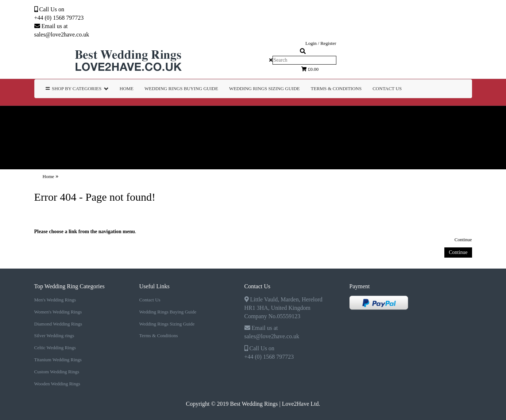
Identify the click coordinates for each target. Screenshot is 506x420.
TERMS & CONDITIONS (336, 88)
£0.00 (310, 69)
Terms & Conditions (159, 336)
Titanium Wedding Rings (461, 116)
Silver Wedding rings (297, 116)
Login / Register (321, 43)
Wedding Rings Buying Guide (168, 312)
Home (127, 88)
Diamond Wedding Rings (214, 116)
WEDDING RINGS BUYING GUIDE (181, 88)
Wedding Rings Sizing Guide (167, 324)
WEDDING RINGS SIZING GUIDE (264, 88)
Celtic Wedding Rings (377, 116)
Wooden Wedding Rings (132, 137)
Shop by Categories (77, 88)
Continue (463, 240)
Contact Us (387, 88)
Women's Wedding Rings (126, 116)
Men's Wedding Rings (41, 116)
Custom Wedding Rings (46, 137)
